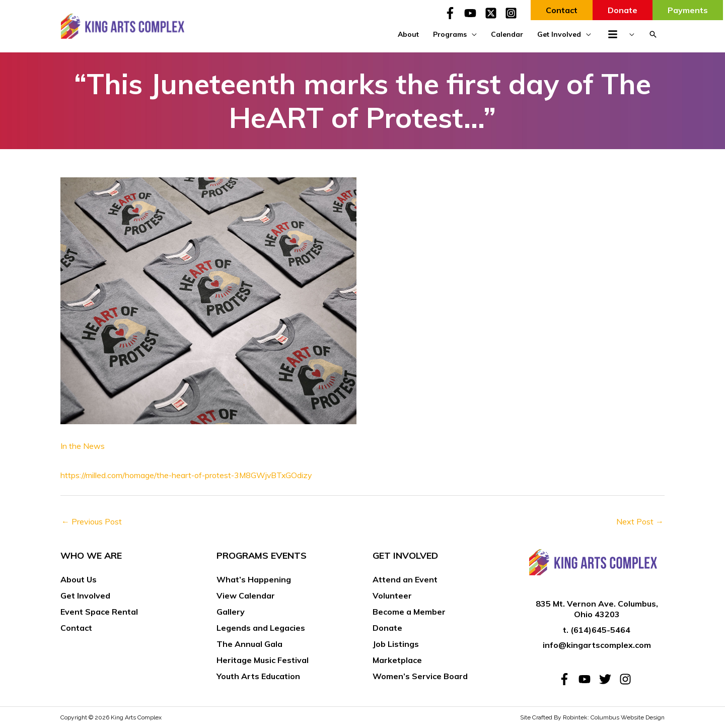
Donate (387, 628)
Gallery (231, 612)
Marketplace (397, 660)
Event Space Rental (99, 612)
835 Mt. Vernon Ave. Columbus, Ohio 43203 (597, 609)
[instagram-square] (513, 13)
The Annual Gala (249, 644)
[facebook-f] (453, 13)
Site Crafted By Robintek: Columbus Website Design (592, 717)
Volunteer (392, 595)
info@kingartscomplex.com (597, 645)
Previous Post (92, 521)
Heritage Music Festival (263, 660)
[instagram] (627, 679)
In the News (83, 446)
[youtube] (473, 13)
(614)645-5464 (600, 630)
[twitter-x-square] (494, 13)
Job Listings (396, 644)
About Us (79, 579)
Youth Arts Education (258, 676)
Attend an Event (405, 579)
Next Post (640, 521)
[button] (653, 34)
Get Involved (85, 595)
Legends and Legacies (261, 628)
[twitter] (608, 679)
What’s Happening (254, 579)
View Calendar (246, 595)
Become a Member (409, 612)
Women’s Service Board (420, 676)
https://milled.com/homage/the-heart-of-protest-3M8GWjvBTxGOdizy (188, 475)
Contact (76, 628)
